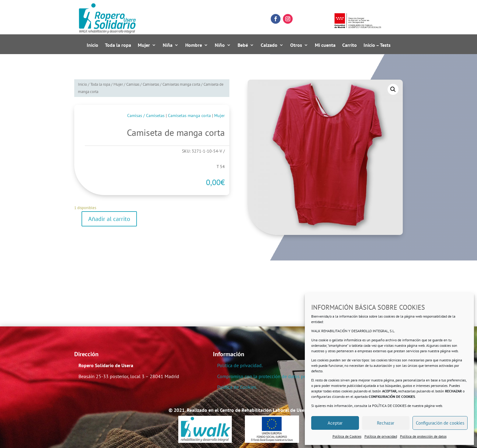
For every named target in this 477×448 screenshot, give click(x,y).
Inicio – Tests (377, 45)
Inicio (92, 45)
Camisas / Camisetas (143, 84)
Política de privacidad (381, 436)
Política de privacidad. (240, 365)
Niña (168, 45)
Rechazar (386, 423)
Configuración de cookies (440, 423)
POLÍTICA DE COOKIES (389, 406)
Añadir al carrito (109, 219)
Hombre (194, 45)
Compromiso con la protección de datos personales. (271, 376)
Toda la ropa (118, 45)
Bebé (243, 45)
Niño (220, 45)
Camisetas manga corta (181, 84)
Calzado (269, 45)
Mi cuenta (325, 45)
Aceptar (335, 423)
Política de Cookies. (237, 387)
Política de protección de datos (423, 436)
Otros (296, 45)
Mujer (144, 45)
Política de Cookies (347, 436)
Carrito (350, 45)
